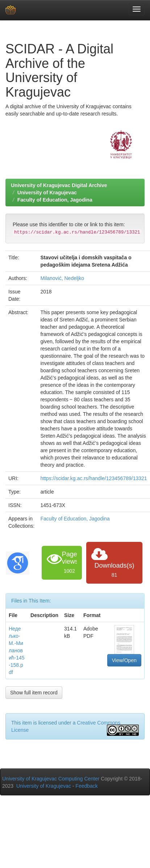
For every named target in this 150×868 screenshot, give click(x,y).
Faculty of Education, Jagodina (55, 200)
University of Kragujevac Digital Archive (59, 185)
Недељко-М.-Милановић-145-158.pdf (17, 650)
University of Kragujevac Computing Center (51, 779)
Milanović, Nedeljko (62, 278)
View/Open (124, 660)
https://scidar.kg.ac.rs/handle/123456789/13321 (93, 478)
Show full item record (34, 693)
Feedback (86, 786)
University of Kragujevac (47, 192)
